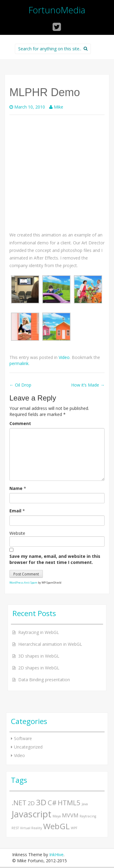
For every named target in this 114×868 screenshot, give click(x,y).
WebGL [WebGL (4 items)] (56, 826)
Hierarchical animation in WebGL (50, 644)
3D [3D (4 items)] (41, 802)
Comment (20, 423)
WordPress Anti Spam (23, 583)
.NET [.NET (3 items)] (19, 803)
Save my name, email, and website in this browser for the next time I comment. (55, 559)
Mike (59, 107)
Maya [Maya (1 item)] (57, 816)
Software (23, 738)
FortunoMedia (57, 10)
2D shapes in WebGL (39, 668)
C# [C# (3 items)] (52, 803)
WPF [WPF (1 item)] (74, 828)
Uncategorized (28, 747)
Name (16, 488)
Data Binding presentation (44, 680)
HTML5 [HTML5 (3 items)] (69, 803)
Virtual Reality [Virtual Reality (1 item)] (31, 828)
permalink (19, 363)
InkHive (56, 855)
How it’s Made (88, 385)
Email (15, 511)
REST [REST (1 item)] (15, 828)
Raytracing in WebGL (39, 632)
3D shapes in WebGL (39, 656)
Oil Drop (20, 385)
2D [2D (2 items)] (31, 803)
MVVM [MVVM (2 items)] (70, 815)
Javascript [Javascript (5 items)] (31, 814)
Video (64, 357)
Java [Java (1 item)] (85, 804)
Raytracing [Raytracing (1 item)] (88, 816)
